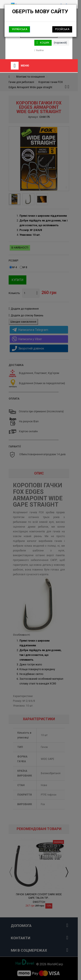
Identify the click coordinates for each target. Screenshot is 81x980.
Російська (62, 29)
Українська (19, 29)
